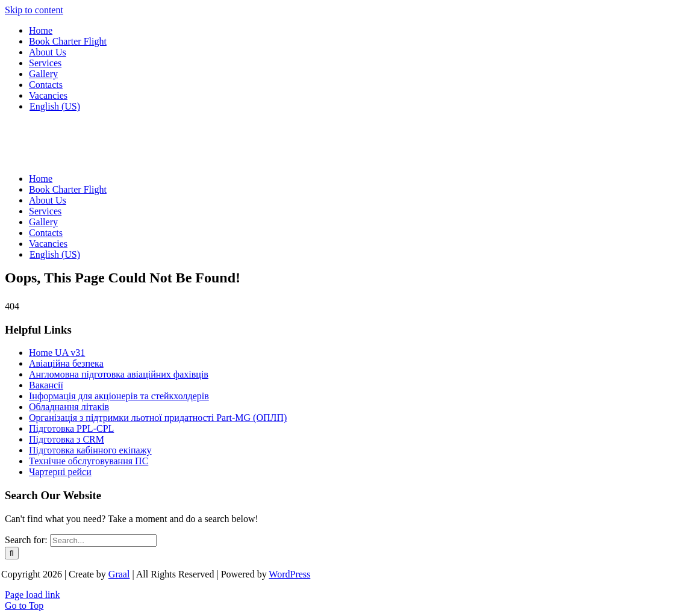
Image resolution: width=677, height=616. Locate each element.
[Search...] (103, 540)
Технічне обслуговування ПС (89, 461)
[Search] (12, 553)
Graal (119, 574)
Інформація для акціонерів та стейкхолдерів (119, 396)
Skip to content (34, 10)
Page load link (33, 595)
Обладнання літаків (69, 407)
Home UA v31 (57, 353)
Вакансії (46, 385)
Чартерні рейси (60, 472)
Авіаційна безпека (66, 363)
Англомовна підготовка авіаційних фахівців (119, 374)
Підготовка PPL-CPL (71, 428)
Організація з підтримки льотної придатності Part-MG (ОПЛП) (158, 418)
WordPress (289, 574)
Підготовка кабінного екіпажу (90, 450)
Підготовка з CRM (67, 439)
